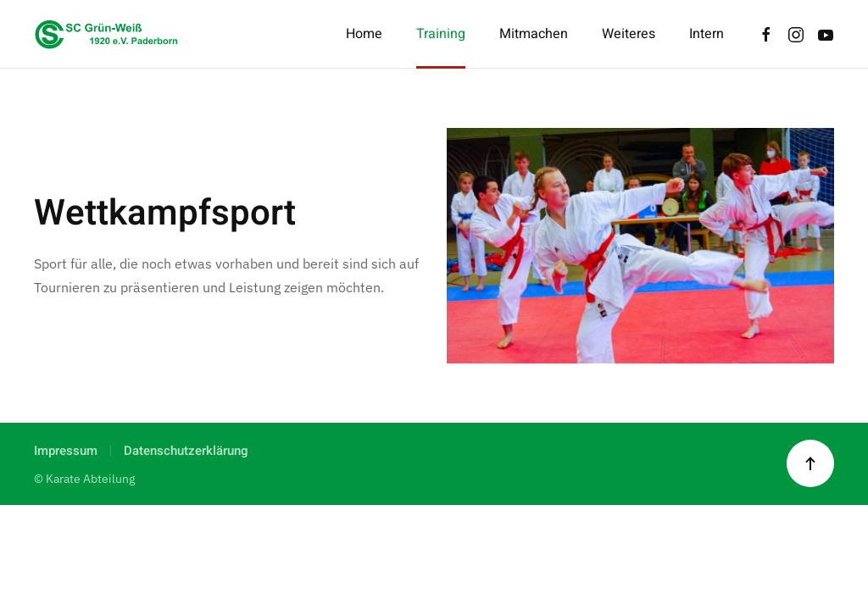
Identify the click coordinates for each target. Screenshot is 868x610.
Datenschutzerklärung (186, 451)
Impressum (66, 451)
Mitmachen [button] (534, 34)
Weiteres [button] (629, 34)
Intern (707, 34)
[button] (810, 463)
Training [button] (441, 34)
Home (364, 34)
